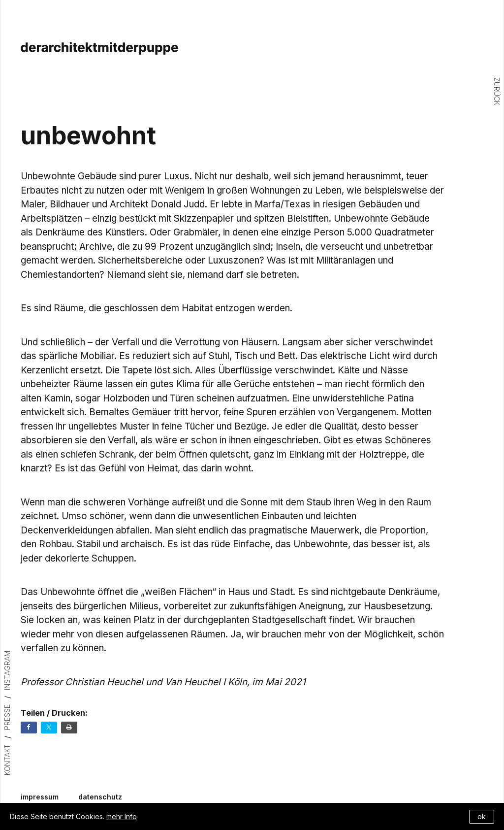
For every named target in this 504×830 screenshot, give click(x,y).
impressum (40, 797)
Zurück (497, 91)
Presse (7, 717)
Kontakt (7, 760)
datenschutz (100, 797)
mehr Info (122, 816)
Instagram (7, 670)
